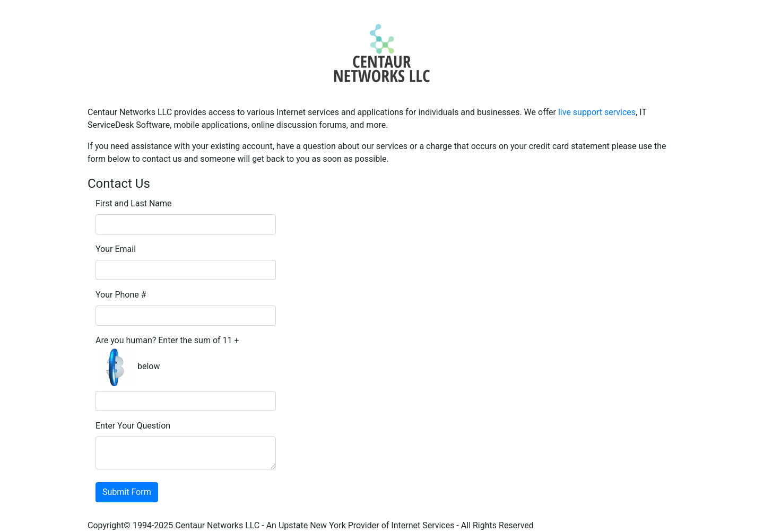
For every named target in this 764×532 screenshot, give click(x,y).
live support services (597, 112)
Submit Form (127, 492)
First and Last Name (134, 203)
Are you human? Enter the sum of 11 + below (167, 361)
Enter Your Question (133, 426)
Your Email (116, 249)
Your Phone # (121, 295)
